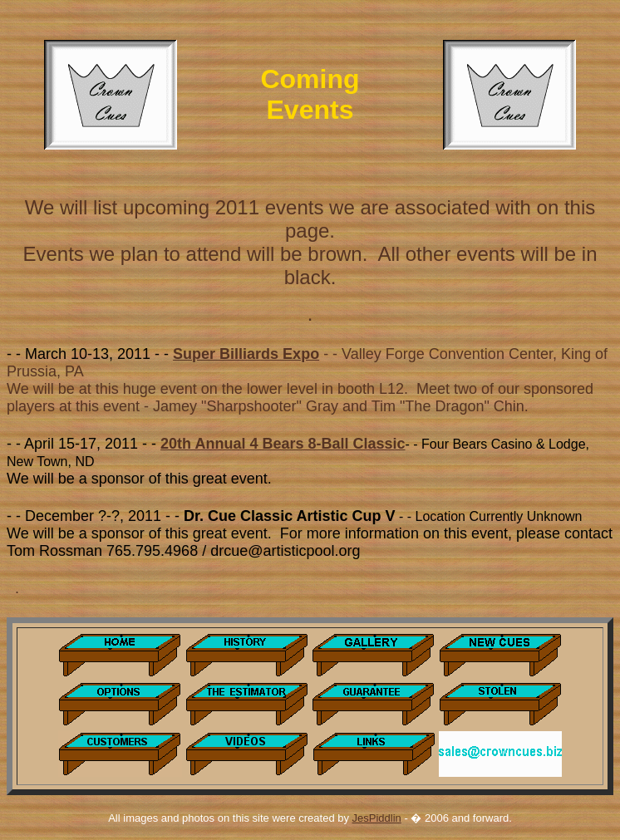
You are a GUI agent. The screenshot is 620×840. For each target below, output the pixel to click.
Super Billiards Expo (246, 354)
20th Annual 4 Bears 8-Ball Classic (283, 444)
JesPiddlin (377, 818)
